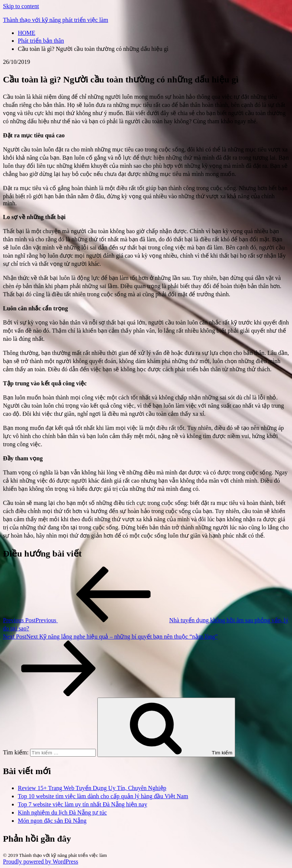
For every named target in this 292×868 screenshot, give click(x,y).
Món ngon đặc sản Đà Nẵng (52, 821)
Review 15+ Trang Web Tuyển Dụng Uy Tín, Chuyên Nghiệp (92, 788)
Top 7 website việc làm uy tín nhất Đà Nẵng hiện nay (82, 804)
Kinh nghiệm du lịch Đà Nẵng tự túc (62, 812)
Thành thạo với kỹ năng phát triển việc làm (56, 20)
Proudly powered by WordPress (40, 862)
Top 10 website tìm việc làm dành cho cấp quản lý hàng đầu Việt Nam (103, 796)
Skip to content (21, 6)
